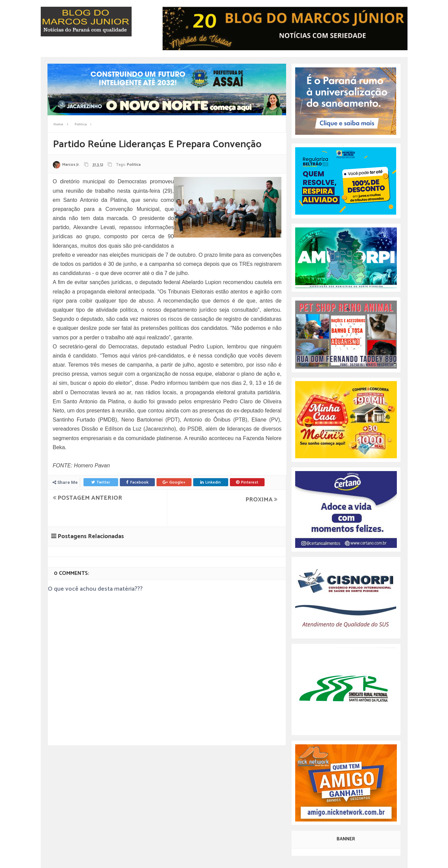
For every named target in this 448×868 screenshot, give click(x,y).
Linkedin (211, 482)
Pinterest (247, 482)
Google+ (174, 482)
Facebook (137, 482)
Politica (134, 165)
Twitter (101, 482)
